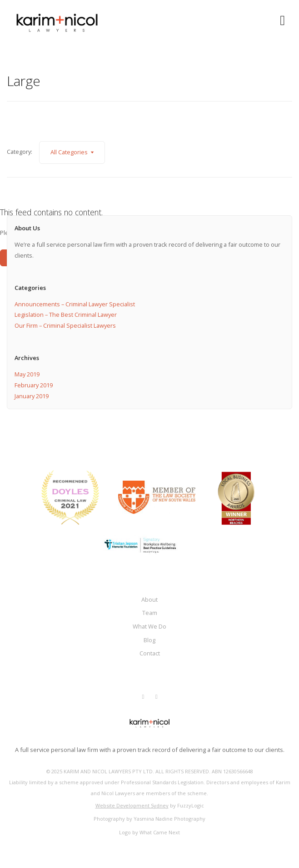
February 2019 (34, 385)
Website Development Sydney (132, 805)
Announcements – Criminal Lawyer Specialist (75, 304)
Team (150, 613)
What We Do (149, 626)
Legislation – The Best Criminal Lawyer (66, 315)
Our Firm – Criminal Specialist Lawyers (65, 325)
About (149, 599)
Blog (149, 640)
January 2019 (32, 396)
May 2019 (27, 374)
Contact (150, 653)
